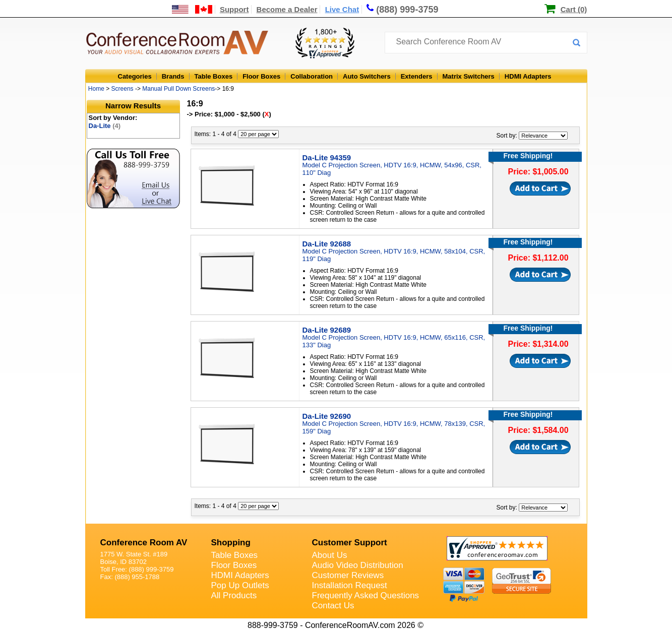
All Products (234, 595)
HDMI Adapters (528, 76)
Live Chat (342, 9)
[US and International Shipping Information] (192, 9)
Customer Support (350, 543)
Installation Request (350, 585)
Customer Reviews (348, 575)
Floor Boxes (261, 76)
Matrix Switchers (469, 76)
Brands (173, 76)
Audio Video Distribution (358, 565)
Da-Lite (105, 126)
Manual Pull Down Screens (178, 89)
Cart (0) (574, 9)
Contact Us (333, 606)
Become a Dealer (287, 9)
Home (96, 89)
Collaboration (312, 76)
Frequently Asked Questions (366, 595)
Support (234, 9)
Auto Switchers (367, 76)
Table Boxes (214, 76)
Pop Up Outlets (240, 585)
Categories (135, 76)
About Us (330, 555)
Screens (123, 89)
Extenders (417, 76)
